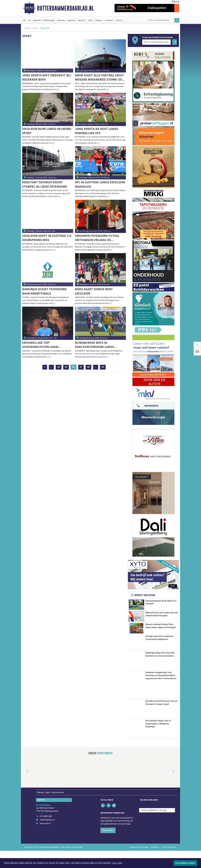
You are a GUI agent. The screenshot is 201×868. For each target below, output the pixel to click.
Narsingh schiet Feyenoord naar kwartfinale (44, 291)
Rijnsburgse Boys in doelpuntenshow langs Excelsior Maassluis (94, 345)
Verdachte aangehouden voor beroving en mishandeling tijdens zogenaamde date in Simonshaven (161, 693)
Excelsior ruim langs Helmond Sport (47, 131)
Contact (119, 20)
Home (27, 28)
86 (74, 367)
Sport (91, 20)
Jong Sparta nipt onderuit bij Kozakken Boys (46, 77)
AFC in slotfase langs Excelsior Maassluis (100, 184)
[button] (24, 789)
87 (81, 367)
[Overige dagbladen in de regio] (157, 828)
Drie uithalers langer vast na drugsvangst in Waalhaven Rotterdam (158, 741)
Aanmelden (108, 848)
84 (59, 367)
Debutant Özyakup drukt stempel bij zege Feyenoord (45, 184)
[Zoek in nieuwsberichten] (161, 20)
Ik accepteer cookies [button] (185, 863)
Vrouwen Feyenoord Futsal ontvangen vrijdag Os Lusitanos (97, 238)
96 (103, 367)
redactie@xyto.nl (47, 837)
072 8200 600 (46, 834)
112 (29, 20)
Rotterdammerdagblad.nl (65, 8)
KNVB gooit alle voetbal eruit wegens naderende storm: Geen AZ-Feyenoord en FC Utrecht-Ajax (100, 77)
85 (66, 367)
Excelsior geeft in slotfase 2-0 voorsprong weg (47, 238)
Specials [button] (81, 20)
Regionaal (72, 20)
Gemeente (61, 20)
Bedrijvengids (49, 20)
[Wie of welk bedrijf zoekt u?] (156, 42)
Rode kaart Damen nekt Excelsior (94, 291)
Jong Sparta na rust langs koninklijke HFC (97, 131)
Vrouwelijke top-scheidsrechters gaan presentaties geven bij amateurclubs (41, 345)
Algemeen (37, 20)
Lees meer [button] (117, 863)
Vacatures (109, 20)
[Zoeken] (177, 20)
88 (88, 367)
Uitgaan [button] (98, 20)
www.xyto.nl (45, 841)
